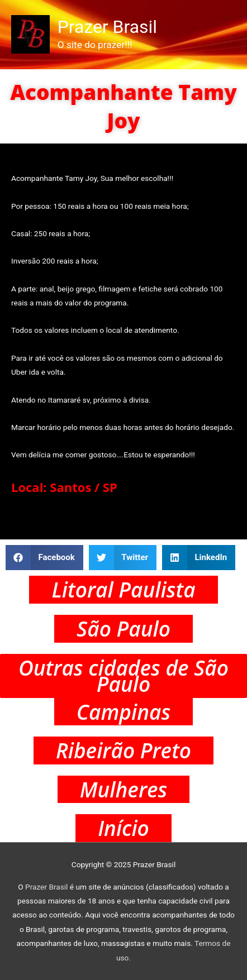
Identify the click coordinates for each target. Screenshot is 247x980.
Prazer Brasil (107, 27)
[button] (44, 558)
